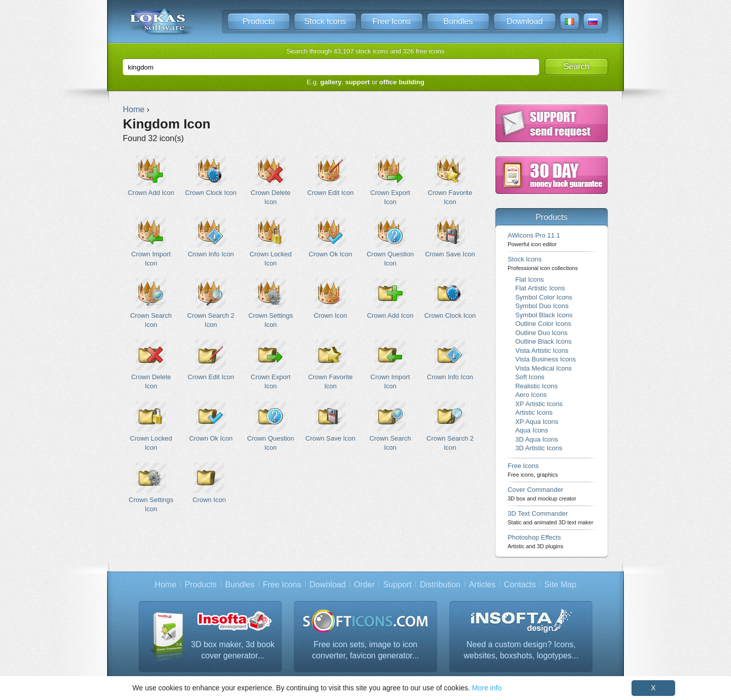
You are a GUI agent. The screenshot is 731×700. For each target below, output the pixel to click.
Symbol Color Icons (544, 297)
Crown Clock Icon (211, 176)
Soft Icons (530, 377)
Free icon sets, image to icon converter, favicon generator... (366, 650)
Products (259, 21)
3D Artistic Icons (539, 448)
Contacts (520, 585)
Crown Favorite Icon (450, 180)
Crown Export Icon (390, 180)
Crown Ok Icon (330, 237)
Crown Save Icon (450, 237)
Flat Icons (529, 279)
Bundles (458, 21)
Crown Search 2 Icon (211, 303)
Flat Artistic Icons (540, 288)
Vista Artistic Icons (542, 351)
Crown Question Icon (390, 242)
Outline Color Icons (543, 324)
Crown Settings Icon (271, 303)
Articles (482, 585)
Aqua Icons (532, 430)
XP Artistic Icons (539, 404)
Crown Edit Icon (330, 176)
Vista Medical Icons (543, 368)
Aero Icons (531, 395)
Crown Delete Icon (271, 180)
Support (397, 585)
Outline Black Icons (543, 341)
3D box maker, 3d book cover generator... (233, 650)
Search (576, 66)
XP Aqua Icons (537, 422)
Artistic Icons (534, 412)
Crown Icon (330, 299)
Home (166, 585)
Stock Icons (325, 21)
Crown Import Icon (151, 242)
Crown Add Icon (151, 176)
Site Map (560, 585)
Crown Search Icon (151, 303)
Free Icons (392, 21)
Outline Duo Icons (541, 333)
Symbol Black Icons (544, 315)
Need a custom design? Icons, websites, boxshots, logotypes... (521, 650)
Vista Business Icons (545, 359)
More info (487, 688)
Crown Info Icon (211, 237)
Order (364, 585)
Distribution (440, 585)
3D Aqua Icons (537, 439)
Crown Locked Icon (271, 242)
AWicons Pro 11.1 (534, 239)
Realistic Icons (537, 386)
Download (525, 21)
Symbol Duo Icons (542, 306)
